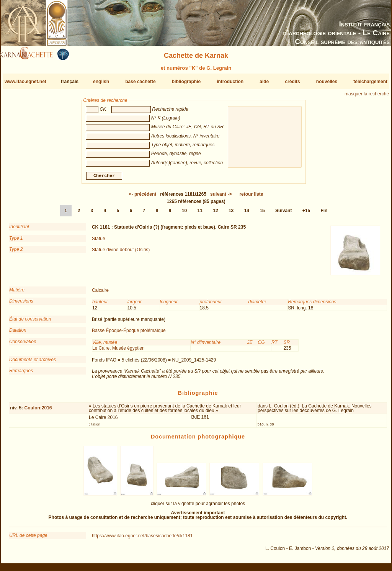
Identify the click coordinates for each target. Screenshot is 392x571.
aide (264, 82)
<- (143, 197)
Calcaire (100, 293)
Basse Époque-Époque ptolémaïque (129, 334)
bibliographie (186, 82)
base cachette (140, 82)
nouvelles (327, 82)
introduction (230, 82)
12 (215, 214)
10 (184, 214)
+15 (306, 214)
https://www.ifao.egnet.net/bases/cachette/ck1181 (142, 539)
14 (247, 214)
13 (231, 214)
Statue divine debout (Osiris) (121, 253)
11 (200, 214)
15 (262, 214)
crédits (292, 82)
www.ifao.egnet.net (25, 82)
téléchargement (370, 82)
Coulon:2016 (38, 411)
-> (221, 197)
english (101, 82)
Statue (99, 242)
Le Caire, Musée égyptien (118, 351)
